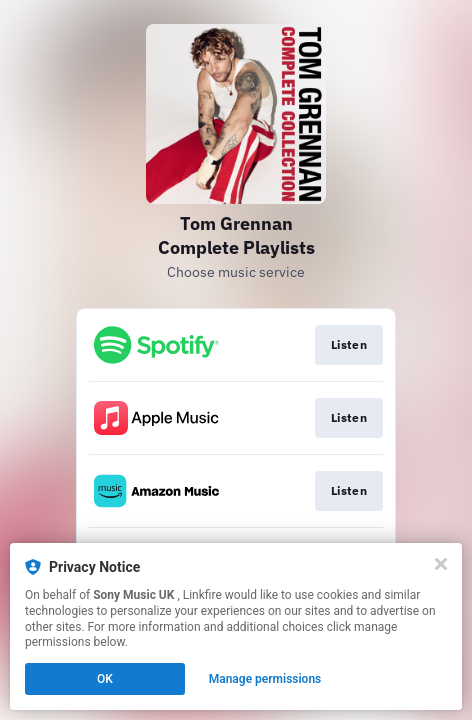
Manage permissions (265, 679)
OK (105, 679)
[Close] (441, 564)
